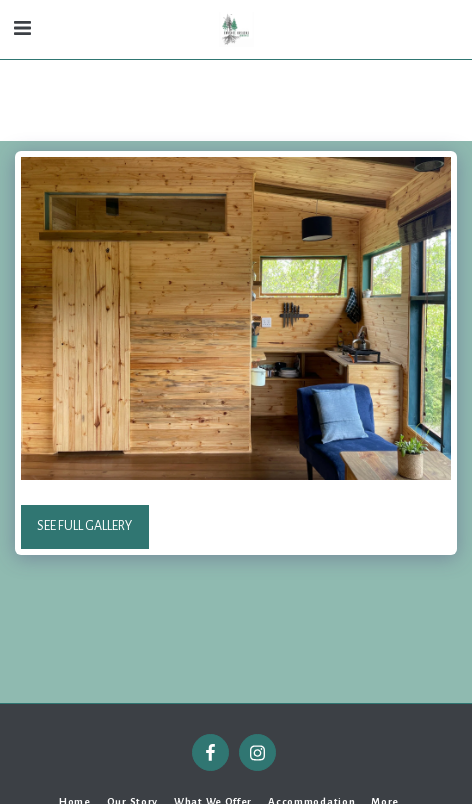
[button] (22, 29)
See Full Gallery (84, 526)
